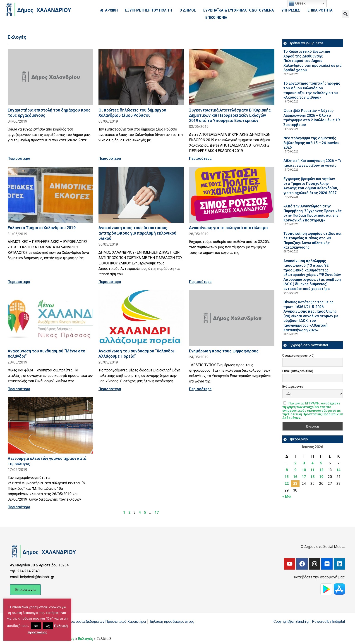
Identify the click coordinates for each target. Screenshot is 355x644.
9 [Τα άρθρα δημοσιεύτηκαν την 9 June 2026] (295, 470)
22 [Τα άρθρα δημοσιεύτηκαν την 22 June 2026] (287, 484)
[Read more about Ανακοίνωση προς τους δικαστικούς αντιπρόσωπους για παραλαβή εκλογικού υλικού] (141, 195)
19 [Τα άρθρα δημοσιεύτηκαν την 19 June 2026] (321, 477)
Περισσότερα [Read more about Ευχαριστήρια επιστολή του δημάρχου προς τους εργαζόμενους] (19, 158)
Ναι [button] (36, 626)
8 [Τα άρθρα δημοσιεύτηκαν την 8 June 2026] (287, 470)
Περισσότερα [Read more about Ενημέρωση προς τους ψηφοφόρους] (200, 389)
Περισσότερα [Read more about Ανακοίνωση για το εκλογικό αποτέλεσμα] (200, 282)
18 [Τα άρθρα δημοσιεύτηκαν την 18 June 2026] (312, 477)
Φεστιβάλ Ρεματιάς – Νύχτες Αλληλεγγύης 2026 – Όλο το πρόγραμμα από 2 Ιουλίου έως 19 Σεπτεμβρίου (312, 118)
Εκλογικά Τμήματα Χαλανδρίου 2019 (42, 228)
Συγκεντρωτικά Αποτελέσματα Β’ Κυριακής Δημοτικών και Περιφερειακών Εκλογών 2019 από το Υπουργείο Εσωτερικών (230, 115)
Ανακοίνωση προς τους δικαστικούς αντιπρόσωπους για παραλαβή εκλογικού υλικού (137, 233)
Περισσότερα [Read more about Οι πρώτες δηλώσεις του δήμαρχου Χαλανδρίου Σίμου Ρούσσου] (110, 158)
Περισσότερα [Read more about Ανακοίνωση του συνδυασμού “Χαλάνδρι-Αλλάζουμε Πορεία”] (110, 389)
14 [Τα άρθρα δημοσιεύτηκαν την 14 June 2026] (338, 470)
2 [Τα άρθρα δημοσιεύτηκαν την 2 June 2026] (295, 463)
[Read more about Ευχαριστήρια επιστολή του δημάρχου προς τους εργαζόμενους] (50, 77)
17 (157, 512)
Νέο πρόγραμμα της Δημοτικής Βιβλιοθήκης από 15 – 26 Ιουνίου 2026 (311, 143)
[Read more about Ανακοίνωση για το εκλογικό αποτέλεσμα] (232, 195)
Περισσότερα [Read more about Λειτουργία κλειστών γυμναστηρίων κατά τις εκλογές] (19, 507)
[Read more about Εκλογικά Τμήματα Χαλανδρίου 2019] (50, 195)
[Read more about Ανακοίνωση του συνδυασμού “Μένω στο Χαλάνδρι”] (50, 318)
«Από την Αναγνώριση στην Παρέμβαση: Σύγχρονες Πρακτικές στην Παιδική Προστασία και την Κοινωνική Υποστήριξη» (313, 213)
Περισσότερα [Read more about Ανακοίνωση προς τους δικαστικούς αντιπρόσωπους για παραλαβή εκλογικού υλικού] (110, 282)
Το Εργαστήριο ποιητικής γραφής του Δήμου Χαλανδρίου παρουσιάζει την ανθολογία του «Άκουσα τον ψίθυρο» (312, 90)
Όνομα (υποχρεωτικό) (298, 356)
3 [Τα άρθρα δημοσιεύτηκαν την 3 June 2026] (304, 463)
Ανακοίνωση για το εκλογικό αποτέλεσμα (228, 228)
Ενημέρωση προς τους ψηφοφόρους (224, 351)
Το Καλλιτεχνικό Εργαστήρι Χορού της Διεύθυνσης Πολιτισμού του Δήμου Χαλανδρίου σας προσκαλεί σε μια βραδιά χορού (312, 61)
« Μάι (287, 496)
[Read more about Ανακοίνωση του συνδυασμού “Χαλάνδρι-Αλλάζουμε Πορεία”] (141, 318)
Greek (297, 4)
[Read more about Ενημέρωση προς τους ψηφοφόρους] (232, 318)
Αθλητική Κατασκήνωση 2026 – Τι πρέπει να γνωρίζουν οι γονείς (312, 163)
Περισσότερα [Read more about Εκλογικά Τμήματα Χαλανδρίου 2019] (19, 282)
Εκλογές (86, 639)
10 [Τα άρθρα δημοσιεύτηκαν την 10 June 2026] (304, 470)
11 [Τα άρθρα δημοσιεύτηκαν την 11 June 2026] (312, 470)
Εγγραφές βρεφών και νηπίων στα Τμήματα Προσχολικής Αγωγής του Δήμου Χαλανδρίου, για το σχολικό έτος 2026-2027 (311, 186)
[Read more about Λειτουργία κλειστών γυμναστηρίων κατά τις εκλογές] (50, 425)
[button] (346, 14)
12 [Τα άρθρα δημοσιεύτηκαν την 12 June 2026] (321, 470)
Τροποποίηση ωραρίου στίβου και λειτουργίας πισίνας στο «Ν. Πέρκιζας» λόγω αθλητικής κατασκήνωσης (312, 241)
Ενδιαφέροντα (293, 387)
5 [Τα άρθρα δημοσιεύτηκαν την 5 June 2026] (321, 463)
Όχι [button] (48, 626)
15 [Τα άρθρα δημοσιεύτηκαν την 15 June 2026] (287, 477)
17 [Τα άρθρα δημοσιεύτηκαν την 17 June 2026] (304, 477)
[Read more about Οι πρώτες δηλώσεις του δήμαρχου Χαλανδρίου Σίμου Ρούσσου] (141, 77)
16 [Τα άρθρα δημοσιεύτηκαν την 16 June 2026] (295, 477)
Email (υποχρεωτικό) (298, 371)
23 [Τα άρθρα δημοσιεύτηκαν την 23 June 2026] (295, 484)
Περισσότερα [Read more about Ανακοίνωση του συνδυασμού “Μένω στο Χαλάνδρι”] (19, 389)
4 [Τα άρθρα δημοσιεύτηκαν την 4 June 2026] (313, 463)
